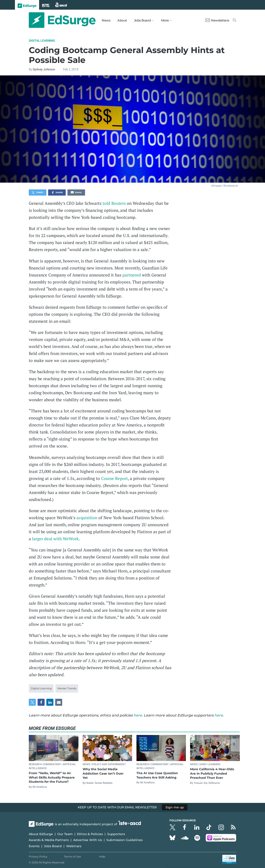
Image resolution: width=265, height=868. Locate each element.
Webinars (74, 846)
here (138, 715)
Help (102, 856)
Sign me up (175, 807)
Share (57, 193)
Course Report (114, 478)
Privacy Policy (38, 856)
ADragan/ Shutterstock (225, 186)
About (122, 20)
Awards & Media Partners (49, 840)
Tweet (38, 193)
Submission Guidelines (124, 840)
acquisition (87, 518)
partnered (132, 275)
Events (34, 846)
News (106, 20)
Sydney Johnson (44, 69)
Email (76, 193)
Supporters (116, 834)
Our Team (65, 834)
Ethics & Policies (90, 834)
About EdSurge (41, 834)
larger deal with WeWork (55, 539)
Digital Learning (42, 41)
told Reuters (114, 203)
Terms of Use (72, 856)
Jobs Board (53, 846)
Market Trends (67, 688)
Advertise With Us (88, 840)
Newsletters (217, 20)
